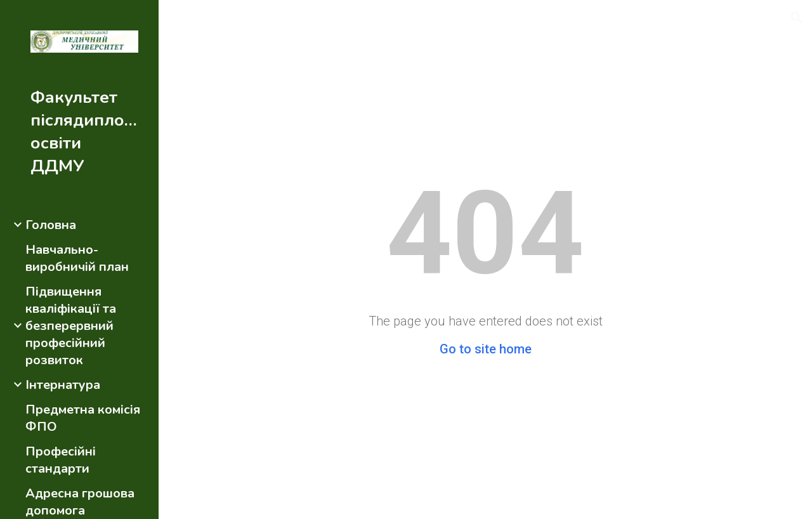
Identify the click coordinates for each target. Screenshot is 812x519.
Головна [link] (51, 225)
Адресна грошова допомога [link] (80, 502)
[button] (797, 18)
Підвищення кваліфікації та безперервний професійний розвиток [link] (71, 326)
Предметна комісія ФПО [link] (83, 418)
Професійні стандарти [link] (61, 460)
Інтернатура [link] (63, 385)
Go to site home (486, 349)
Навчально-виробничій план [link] (77, 258)
